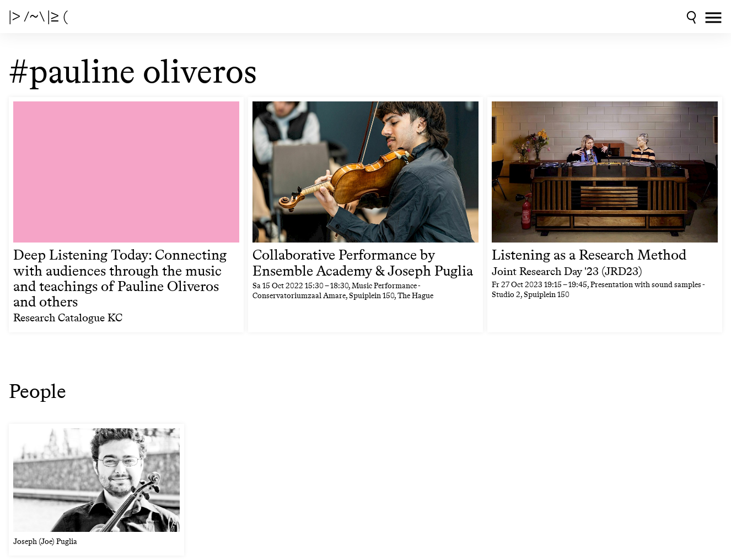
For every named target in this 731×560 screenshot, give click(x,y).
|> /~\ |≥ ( (38, 17)
